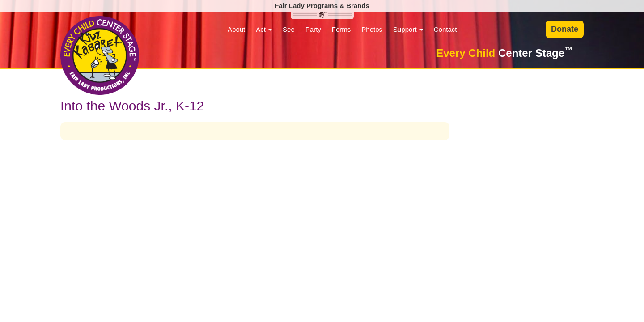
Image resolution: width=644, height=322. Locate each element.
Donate (565, 29)
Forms (341, 29)
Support (408, 29)
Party (313, 29)
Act (264, 29)
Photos (372, 29)
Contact (445, 29)
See (289, 29)
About (236, 29)
